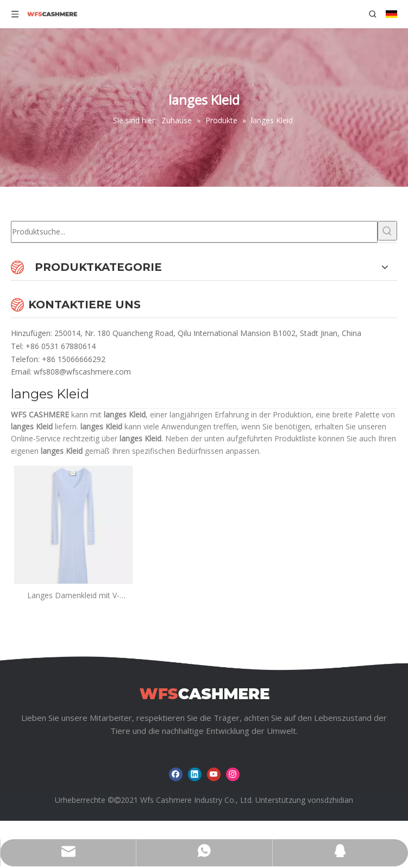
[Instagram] (233, 774)
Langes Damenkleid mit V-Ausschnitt (73, 596)
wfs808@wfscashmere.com (82, 372)
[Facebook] (176, 774)
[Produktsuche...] (194, 232)
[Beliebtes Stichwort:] (387, 231)
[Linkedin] (195, 774)
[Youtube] (214, 774)
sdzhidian (337, 800)
